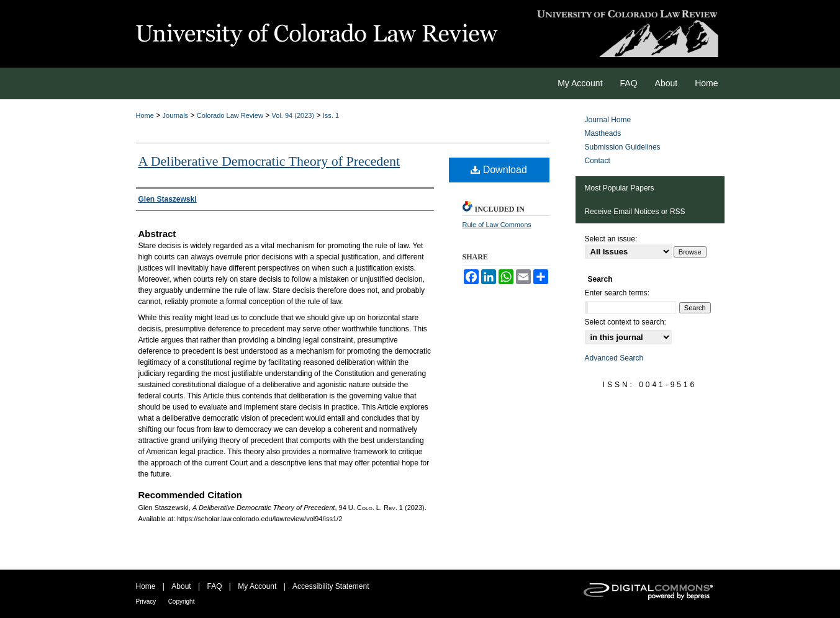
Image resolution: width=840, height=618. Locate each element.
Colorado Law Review (230, 115)
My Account (257, 586)
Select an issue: (611, 239)
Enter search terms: (617, 293)
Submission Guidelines (623, 147)
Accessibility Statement (331, 586)
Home (145, 115)
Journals (176, 115)
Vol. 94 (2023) (293, 115)
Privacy (146, 602)
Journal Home (608, 120)
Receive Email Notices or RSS (635, 212)
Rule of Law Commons (497, 225)
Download (499, 170)
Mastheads (603, 133)
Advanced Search (614, 358)
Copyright (182, 602)
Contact (598, 161)
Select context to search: (625, 322)
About (181, 586)
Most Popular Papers (620, 188)
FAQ (214, 586)
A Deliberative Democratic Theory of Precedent (269, 161)
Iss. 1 (331, 115)
